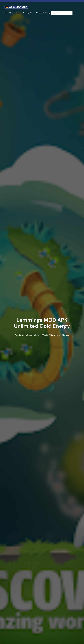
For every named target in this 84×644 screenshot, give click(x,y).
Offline (38, 335)
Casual (30, 335)
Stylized (66, 335)
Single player (55, 335)
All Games (20, 335)
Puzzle (45, 335)
